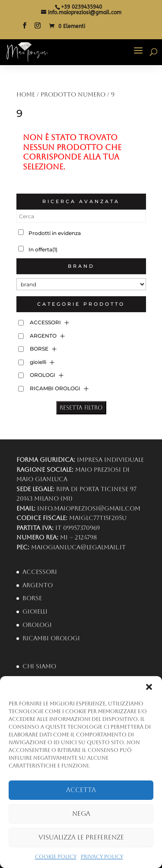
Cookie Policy (56, 857)
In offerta (43, 249)
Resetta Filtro (81, 408)
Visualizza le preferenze (81, 837)
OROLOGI (43, 375)
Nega (81, 813)
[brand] (81, 284)
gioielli (38, 362)
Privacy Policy (102, 857)
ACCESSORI (45, 322)
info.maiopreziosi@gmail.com (89, 508)
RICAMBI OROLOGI (55, 388)
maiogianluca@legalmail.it (78, 547)
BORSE (39, 349)
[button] (149, 687)
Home (26, 94)
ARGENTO (43, 336)
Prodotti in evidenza (55, 233)
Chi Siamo (39, 666)
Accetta (81, 790)
